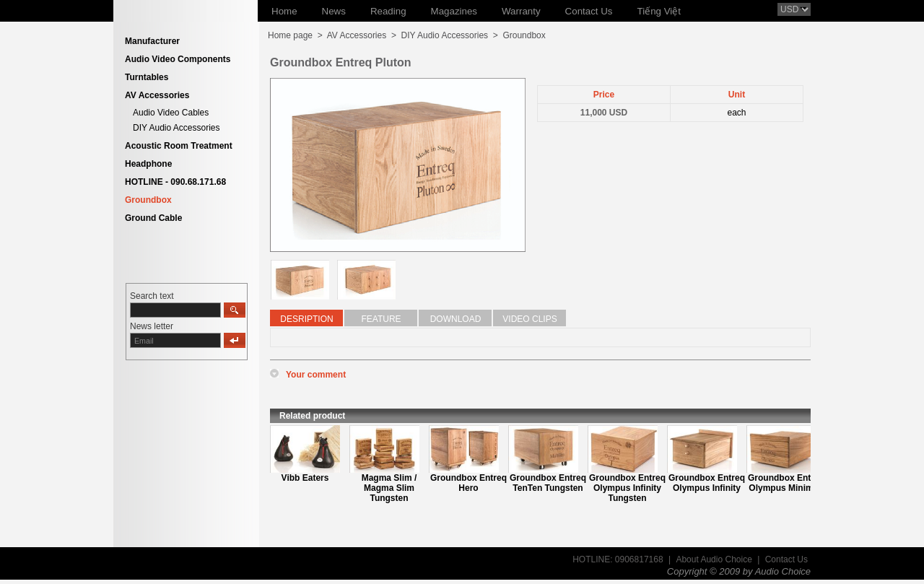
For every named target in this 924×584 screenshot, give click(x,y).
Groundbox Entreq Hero (468, 483)
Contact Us (786, 559)
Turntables (147, 77)
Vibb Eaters (305, 478)
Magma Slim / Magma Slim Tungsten (389, 488)
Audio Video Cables (171, 113)
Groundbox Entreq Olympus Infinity (707, 483)
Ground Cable (153, 218)
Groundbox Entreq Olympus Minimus (786, 483)
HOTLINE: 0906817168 (618, 559)
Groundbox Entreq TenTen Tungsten (548, 483)
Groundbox (148, 200)
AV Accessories (157, 95)
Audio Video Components (178, 59)
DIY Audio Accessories (176, 128)
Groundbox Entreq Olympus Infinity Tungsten (627, 488)
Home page (290, 35)
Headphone (148, 164)
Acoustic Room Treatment (179, 146)
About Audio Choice (714, 559)
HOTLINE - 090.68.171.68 (175, 182)
